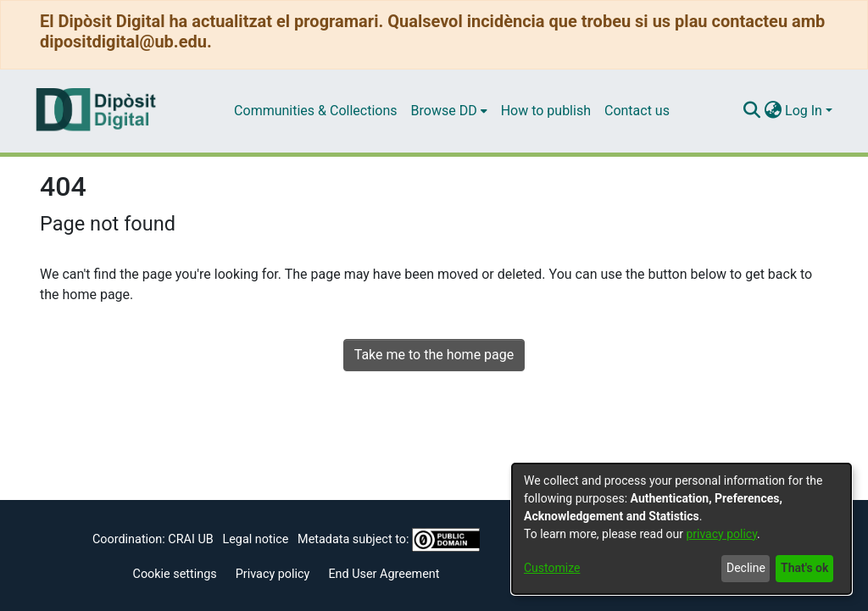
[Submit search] (751, 111)
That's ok (804, 568)
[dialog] (682, 529)
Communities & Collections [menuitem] (315, 111)
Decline (746, 568)
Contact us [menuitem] (637, 111)
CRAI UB (190, 539)
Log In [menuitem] (804, 111)
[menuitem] (449, 111)
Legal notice (255, 539)
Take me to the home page (434, 355)
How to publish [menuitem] (546, 111)
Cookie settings (175, 574)
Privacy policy (273, 574)
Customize (552, 568)
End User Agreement (384, 574)
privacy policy (721, 534)
